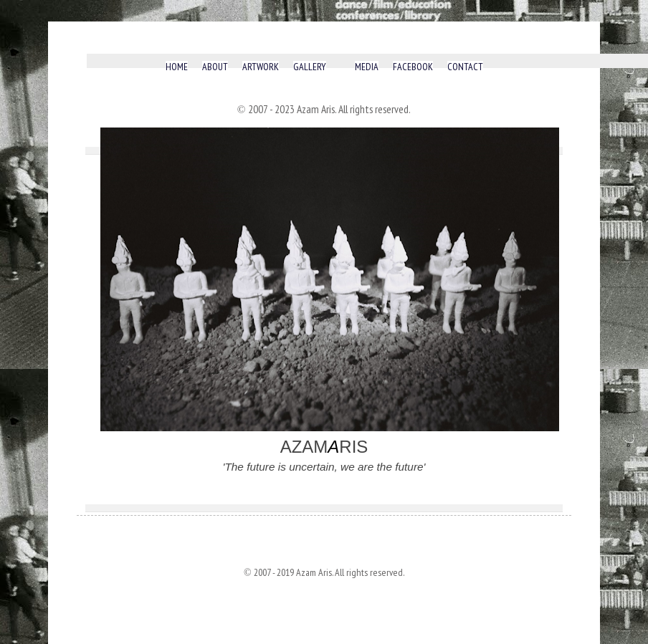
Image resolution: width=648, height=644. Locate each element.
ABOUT (215, 67)
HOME (177, 67)
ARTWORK (261, 67)
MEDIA (367, 67)
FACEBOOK (413, 67)
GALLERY (310, 67)
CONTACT (465, 67)
